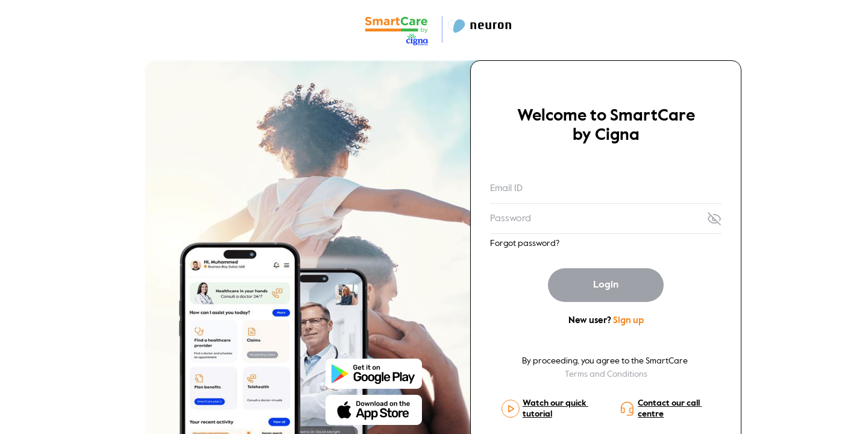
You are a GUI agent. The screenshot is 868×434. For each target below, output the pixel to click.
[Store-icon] (374, 371)
